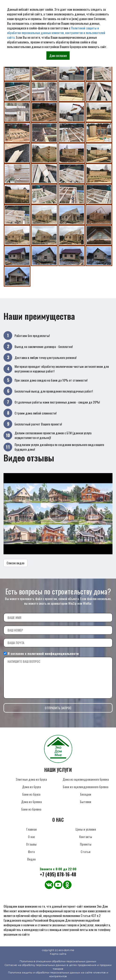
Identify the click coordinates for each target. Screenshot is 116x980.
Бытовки (86, 802)
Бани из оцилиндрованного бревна (86, 787)
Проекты (86, 844)
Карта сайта (58, 954)
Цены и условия (86, 829)
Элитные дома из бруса (31, 779)
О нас (31, 837)
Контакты (86, 837)
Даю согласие (58, 55)
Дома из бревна (31, 802)
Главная (31, 829)
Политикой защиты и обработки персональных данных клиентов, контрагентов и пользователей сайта (56, 33)
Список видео (15, 563)
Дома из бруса (31, 787)
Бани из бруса (31, 794)
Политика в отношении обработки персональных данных (58, 961)
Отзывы (31, 844)
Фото (31, 852)
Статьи (86, 852)
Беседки (86, 794)
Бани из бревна (31, 809)
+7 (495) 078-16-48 (58, 874)
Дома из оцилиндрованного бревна (86, 779)
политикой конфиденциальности (53, 653)
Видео (31, 859)
